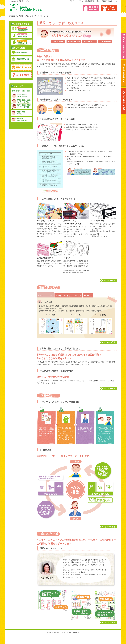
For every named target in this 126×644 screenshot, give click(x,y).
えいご (89, 296)
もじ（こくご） (46, 296)
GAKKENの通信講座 (16, 16)
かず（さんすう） (65, 296)
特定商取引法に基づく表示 (95, 1)
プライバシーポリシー (77, 1)
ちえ (79, 296)
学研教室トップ (112, 1)
